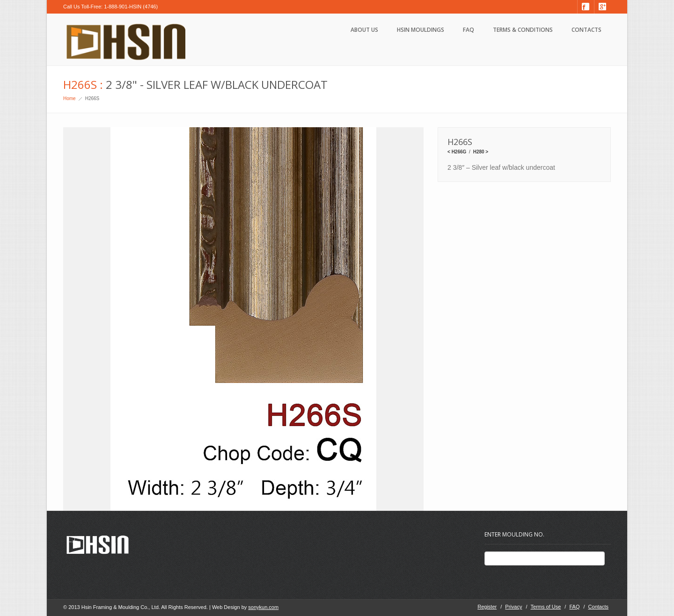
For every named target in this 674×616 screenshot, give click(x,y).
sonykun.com (263, 607)
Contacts (586, 30)
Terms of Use (546, 607)
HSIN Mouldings (421, 30)
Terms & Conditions (523, 30)
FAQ (469, 30)
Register (487, 607)
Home (70, 98)
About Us (364, 30)
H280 (479, 152)
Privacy (513, 607)
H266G (459, 152)
